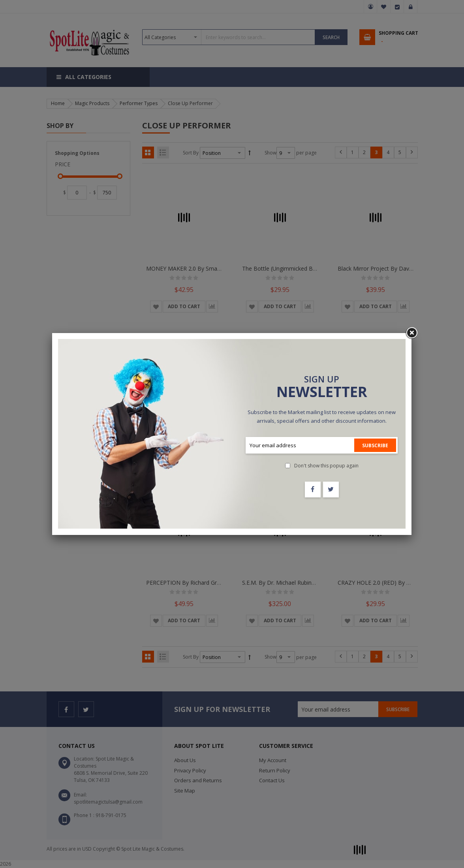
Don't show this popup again (326, 466)
